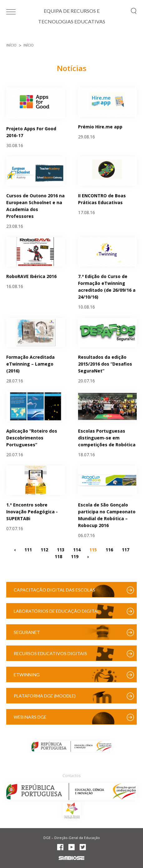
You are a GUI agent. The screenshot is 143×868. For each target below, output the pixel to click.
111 (28, 550)
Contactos (71, 776)
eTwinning (27, 675)
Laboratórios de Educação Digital (57, 611)
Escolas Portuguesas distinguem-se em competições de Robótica (107, 438)
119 (75, 556)
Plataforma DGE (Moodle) (45, 696)
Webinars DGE (30, 717)
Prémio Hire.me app (100, 127)
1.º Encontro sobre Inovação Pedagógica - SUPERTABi (32, 512)
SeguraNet (27, 632)
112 (44, 550)
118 (58, 556)
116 (109, 550)
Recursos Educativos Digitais (50, 653)
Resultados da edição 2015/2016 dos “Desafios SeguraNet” (105, 364)
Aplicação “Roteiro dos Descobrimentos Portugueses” (32, 438)
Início (11, 45)
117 (126, 550)
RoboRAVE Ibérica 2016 (31, 276)
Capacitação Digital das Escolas (54, 590)
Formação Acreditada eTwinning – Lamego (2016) (30, 364)
